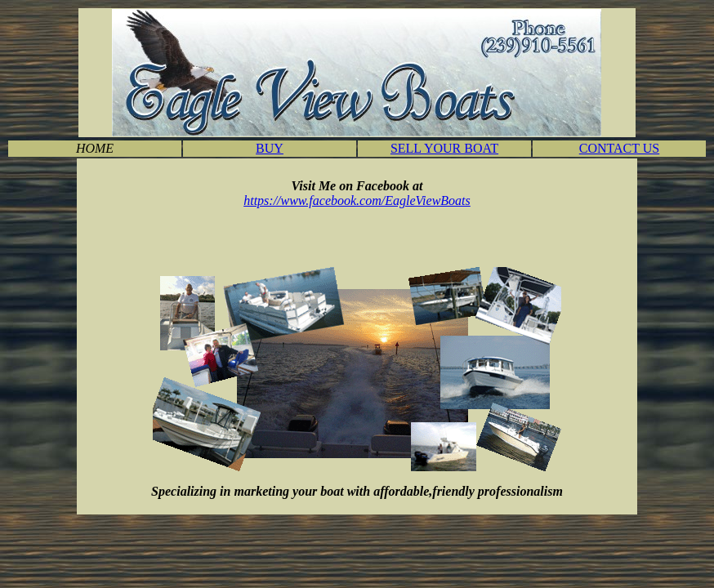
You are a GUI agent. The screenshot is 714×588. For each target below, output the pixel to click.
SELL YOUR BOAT (444, 148)
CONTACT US (619, 148)
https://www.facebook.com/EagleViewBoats (357, 200)
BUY (270, 148)
